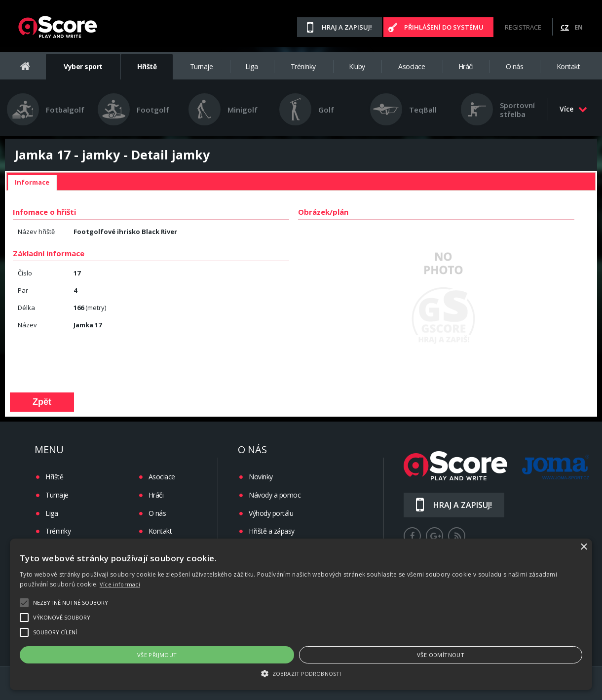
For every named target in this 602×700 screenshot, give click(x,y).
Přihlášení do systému (444, 27)
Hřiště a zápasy (272, 531)
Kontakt (568, 66)
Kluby (357, 66)
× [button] (583, 547)
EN (579, 27)
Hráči (466, 66)
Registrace (523, 27)
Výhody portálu (271, 513)
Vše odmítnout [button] (441, 655)
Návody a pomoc (275, 495)
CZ (565, 27)
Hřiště (147, 66)
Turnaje (202, 66)
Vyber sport (83, 66)
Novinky (261, 477)
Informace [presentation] (32, 182)
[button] (301, 673)
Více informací (120, 584)
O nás (515, 66)
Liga (251, 66)
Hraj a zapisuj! (347, 27)
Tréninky (303, 66)
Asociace (412, 66)
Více (573, 109)
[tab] (32, 183)
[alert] (301, 614)
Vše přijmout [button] (157, 655)
